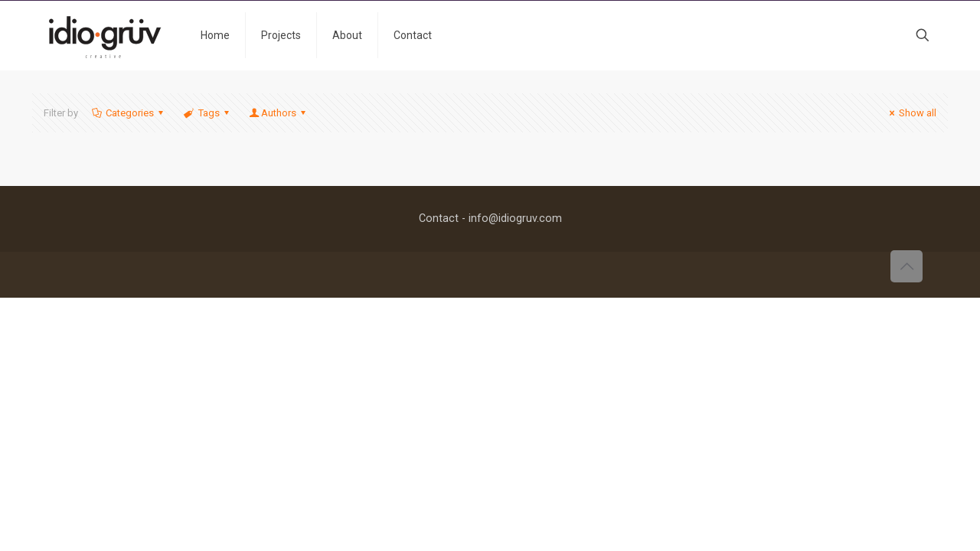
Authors (279, 113)
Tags (207, 113)
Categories (129, 113)
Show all (911, 113)
